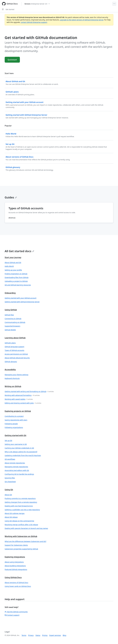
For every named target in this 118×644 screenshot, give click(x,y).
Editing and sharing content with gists (23, 403)
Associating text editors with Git (17, 470)
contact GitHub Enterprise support (34, 22)
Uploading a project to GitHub (16, 281)
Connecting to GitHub (13, 319)
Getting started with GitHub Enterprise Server (22, 302)
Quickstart (12, 60)
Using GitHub (11, 310)
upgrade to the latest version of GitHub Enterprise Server (82, 20)
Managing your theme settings (16, 375)
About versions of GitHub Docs (16, 583)
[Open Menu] (114, 4)
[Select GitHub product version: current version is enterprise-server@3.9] (37, 4)
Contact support (12, 615)
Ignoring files (10, 478)
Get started (10, 9)
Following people (11, 424)
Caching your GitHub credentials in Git (19, 448)
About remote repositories (15, 463)
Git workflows (10, 459)
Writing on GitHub (13, 386)
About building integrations (15, 566)
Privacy (31, 635)
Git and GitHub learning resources (18, 285)
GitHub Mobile (10, 330)
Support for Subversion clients (16, 545)
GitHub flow (9, 315)
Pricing (45, 635)
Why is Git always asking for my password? (21, 452)
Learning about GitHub (15, 338)
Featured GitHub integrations (16, 569)
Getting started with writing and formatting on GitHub (29, 392)
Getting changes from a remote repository (21, 502)
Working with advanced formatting (22, 395)
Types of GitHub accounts (14, 350)
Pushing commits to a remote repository (20, 498)
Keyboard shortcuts (12, 378)
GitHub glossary (11, 362)
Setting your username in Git (16, 444)
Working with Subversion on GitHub (21, 536)
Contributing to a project (14, 416)
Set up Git (8, 440)
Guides (11, 197)
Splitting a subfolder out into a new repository (22, 510)
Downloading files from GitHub (17, 277)
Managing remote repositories (16, 467)
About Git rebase (11, 517)
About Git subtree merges (15, 513)
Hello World (9, 266)
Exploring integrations (15, 557)
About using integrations (14, 562)
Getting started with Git (15, 435)
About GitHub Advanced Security (17, 358)
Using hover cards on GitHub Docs (18, 586)
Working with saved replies (19, 399)
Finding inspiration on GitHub (16, 274)
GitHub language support (14, 347)
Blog (64, 635)
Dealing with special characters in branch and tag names (26, 528)
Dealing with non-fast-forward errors (19, 506)
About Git (8, 495)
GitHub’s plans (10, 343)
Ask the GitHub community (16, 612)
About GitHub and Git (13, 262)
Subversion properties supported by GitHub (21, 549)
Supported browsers (12, 326)
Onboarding (10, 293)
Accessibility (10, 370)
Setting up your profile (13, 270)
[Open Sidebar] (3, 9)
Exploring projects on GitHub (18, 411)
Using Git (9, 490)
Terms (24, 635)
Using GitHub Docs (13, 577)
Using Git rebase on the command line (19, 521)
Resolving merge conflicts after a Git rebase (21, 525)
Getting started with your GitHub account (21, 298)
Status (38, 635)
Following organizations (14, 427)
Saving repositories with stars (16, 420)
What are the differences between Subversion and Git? (25, 541)
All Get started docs (19, 251)
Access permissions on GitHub (16, 354)
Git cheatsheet (10, 482)
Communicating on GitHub (15, 322)
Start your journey (13, 257)
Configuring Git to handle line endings (19, 474)
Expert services (55, 635)
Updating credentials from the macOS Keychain (23, 455)
